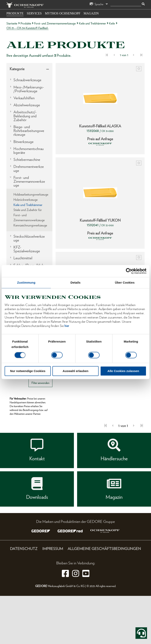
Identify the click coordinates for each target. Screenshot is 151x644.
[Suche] (126, 4)
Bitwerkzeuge (23, 142)
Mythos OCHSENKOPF (63, 13)
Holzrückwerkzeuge (26, 200)
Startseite (12, 23)
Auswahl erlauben (75, 371)
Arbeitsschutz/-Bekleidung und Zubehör (25, 116)
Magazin (91, 13)
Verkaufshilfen (24, 98)
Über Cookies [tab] (125, 282)
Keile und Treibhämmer (92, 23)
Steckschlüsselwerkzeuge (29, 238)
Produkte (15, 13)
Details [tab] (75, 282)
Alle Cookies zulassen (123, 371)
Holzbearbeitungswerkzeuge (31, 194)
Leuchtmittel (23, 258)
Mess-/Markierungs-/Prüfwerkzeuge (29, 89)
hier (67, 326)
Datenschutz (24, 549)
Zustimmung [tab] (26, 282)
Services (34, 13)
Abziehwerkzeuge (27, 105)
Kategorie (17, 69)
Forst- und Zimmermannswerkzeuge (55, 23)
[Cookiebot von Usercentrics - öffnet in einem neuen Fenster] (129, 271)
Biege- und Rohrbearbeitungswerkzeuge (29, 131)
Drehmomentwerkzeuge (29, 168)
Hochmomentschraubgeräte (29, 151)
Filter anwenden (40, 383)
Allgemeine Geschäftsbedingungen (104, 549)
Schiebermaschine (27, 160)
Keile (112, 23)
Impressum (53, 549)
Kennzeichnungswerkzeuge (30, 225)
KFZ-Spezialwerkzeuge (27, 249)
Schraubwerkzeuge (27, 80)
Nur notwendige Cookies (28, 371)
